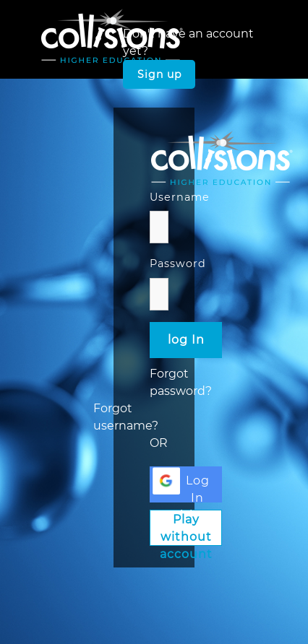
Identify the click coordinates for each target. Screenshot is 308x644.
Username (180, 197)
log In (186, 340)
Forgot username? (126, 417)
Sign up (159, 74)
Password (178, 264)
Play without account (186, 529)
